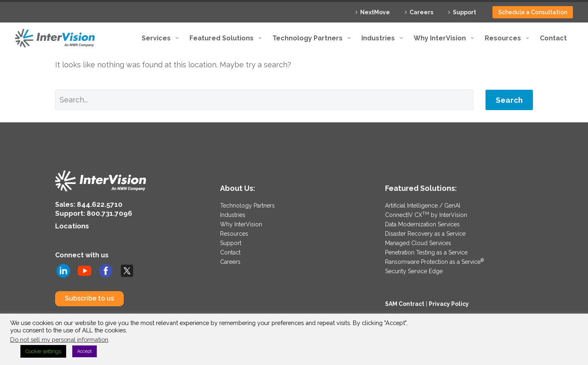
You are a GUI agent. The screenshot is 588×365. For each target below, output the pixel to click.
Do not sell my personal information (59, 340)
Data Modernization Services (422, 223)
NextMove (375, 12)
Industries (233, 215)
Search (509, 100)
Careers (421, 12)
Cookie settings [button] (43, 351)
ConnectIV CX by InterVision (426, 215)
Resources (234, 232)
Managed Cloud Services (418, 241)
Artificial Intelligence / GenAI (423, 206)
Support (464, 12)
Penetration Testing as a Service (426, 250)
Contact (230, 250)
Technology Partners (247, 206)
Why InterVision (241, 223)
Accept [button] (85, 351)
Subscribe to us (89, 296)
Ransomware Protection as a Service (434, 259)
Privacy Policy (449, 301)
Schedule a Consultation (533, 12)
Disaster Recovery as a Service (425, 232)
